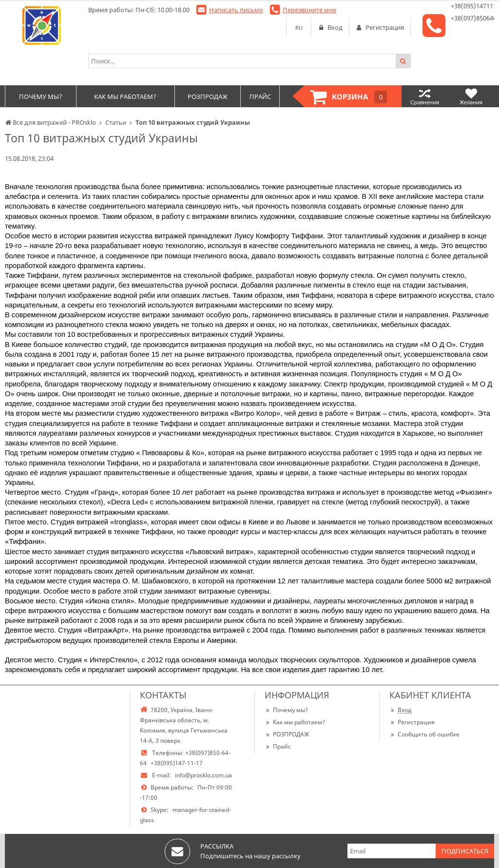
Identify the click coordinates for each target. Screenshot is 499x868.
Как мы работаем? (295, 722)
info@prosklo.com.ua (203, 775)
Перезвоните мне (309, 10)
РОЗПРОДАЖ (287, 734)
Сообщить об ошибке (424, 734)
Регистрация (412, 722)
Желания (471, 96)
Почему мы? (286, 710)
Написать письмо (236, 10)
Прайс (278, 746)
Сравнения (425, 96)
